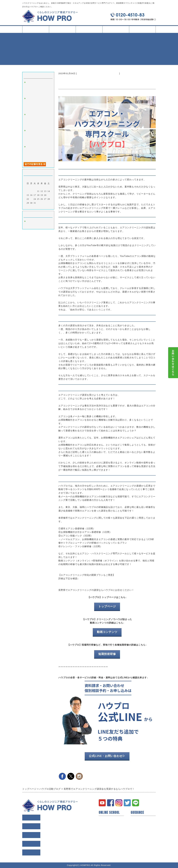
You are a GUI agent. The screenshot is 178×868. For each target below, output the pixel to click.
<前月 (32, 207)
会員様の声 (136, 823)
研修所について (107, 837)
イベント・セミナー (109, 841)
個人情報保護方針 (140, 837)
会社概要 (135, 828)
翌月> (44, 207)
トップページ (36, 29)
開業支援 (103, 823)
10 (35, 191)
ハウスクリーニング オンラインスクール (98, 73)
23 (31, 199)
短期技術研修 (107, 654)
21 (49, 195)
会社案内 (142, 30)
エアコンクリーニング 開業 (76, 583)
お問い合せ (136, 841)
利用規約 (135, 832)
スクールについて (62, 30)
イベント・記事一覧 (116, 29)
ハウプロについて (108, 819)
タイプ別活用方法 (89, 30)
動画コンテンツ (107, 632)
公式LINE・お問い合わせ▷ (107, 756)
